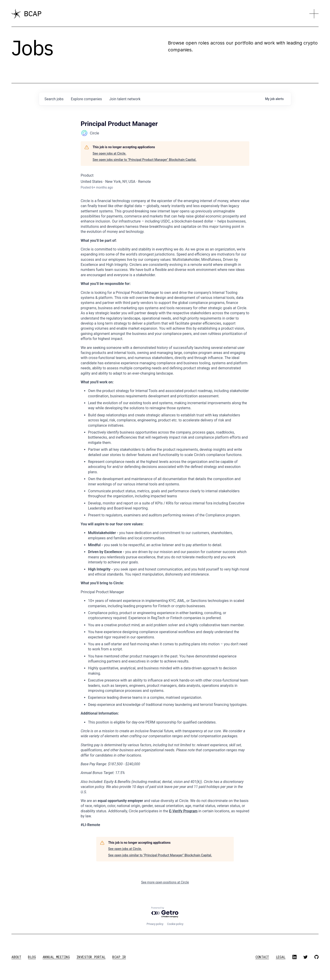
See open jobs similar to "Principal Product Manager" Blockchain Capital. (144, 160)
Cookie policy (175, 924)
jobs (54, 99)
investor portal (91, 957)
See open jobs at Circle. (109, 153)
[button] (314, 14)
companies (86, 99)
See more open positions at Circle (165, 882)
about (16, 957)
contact (262, 957)
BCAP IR (119, 957)
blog (32, 957)
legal (281, 957)
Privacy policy (155, 924)
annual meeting (56, 957)
